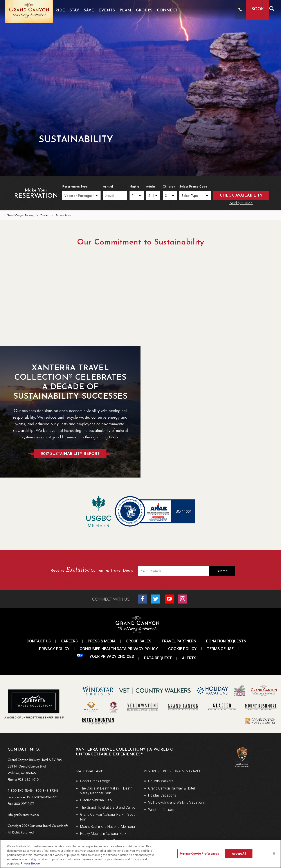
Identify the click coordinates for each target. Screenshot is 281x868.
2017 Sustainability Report (70, 454)
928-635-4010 (28, 780)
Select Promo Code (193, 187)
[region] (140, 854)
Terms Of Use (220, 649)
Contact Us (39, 641)
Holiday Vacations (162, 795)
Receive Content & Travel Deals (92, 570)
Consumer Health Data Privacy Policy (119, 649)
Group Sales (139, 641)
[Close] (274, 853)
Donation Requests (226, 641)
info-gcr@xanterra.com (23, 815)
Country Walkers (161, 781)
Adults (151, 187)
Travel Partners (179, 641)
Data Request (158, 658)
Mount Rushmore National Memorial (108, 827)
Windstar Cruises (161, 810)
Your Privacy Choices (105, 656)
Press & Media (102, 641)
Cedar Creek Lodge (95, 781)
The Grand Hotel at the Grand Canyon (109, 807)
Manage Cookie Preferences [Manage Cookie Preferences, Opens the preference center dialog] (199, 854)
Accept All (239, 854)
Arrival (108, 187)
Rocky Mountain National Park (103, 834)
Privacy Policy (54, 649)
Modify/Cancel (241, 203)
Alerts (189, 658)
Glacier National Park (96, 800)
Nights (134, 187)
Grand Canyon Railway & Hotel (171, 788)
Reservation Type (75, 187)
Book (250, 9)
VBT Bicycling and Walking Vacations (177, 802)
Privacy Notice (30, 863)
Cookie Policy (182, 649)
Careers (69, 641)
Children (169, 187)
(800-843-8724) (46, 790)
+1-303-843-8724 (44, 797)
